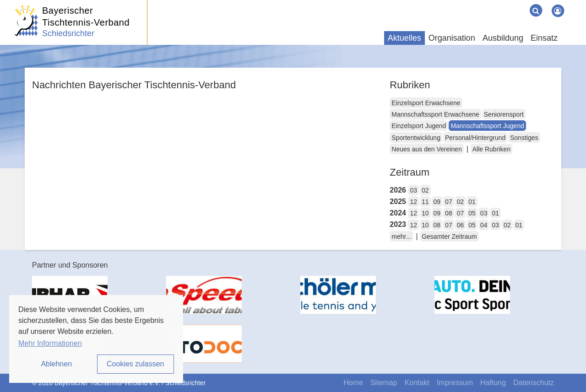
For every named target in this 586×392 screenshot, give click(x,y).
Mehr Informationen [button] (50, 343)
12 (413, 202)
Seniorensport (504, 114)
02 (425, 190)
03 (413, 190)
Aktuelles (404, 38)
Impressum (455, 383)
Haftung (493, 383)
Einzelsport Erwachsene (426, 103)
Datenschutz (534, 383)
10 (425, 213)
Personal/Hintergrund (475, 138)
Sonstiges (524, 138)
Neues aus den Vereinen (426, 149)
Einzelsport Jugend (419, 126)
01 (472, 202)
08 (449, 213)
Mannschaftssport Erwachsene (435, 114)
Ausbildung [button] (503, 38)
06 (461, 225)
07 (449, 202)
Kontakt (417, 383)
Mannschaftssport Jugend (487, 126)
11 (425, 202)
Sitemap (384, 383)
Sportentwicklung (416, 138)
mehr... (401, 236)
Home (353, 383)
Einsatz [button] (544, 38)
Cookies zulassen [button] (135, 364)
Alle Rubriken (491, 149)
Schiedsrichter (68, 33)
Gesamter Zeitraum (449, 236)
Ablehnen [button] (56, 364)
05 (472, 213)
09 (437, 202)
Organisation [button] (452, 38)
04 (484, 225)
